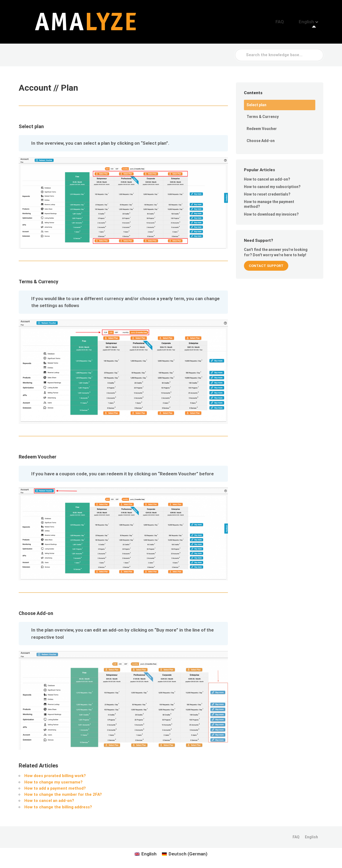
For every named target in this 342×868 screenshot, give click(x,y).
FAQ (291, 22)
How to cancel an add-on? (49, 801)
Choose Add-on (261, 141)
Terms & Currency (263, 117)
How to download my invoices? (271, 214)
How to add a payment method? (55, 788)
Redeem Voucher (262, 129)
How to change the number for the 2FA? (63, 794)
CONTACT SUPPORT (266, 266)
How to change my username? (53, 782)
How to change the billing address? (58, 807)
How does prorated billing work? (55, 776)
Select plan (256, 105)
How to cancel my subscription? (272, 187)
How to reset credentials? (267, 194)
